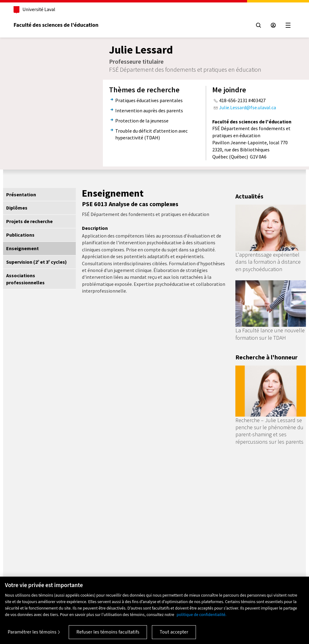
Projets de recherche (29, 221)
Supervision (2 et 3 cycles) (37, 262)
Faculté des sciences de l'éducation (57, 25)
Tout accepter (174, 632)
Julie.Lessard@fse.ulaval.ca (248, 107)
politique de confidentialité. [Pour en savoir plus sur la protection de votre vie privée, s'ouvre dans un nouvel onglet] (201, 615)
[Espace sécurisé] (273, 25)
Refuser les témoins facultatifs (108, 632)
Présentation (21, 194)
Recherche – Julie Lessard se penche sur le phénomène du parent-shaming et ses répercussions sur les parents (269, 431)
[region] (154, 610)
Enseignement (22, 248)
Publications (20, 235)
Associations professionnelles (25, 279)
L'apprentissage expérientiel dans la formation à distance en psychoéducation (268, 262)
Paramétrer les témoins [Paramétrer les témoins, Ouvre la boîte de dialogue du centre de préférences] (32, 632)
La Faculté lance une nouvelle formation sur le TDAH (270, 334)
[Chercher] (258, 25)
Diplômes (17, 208)
